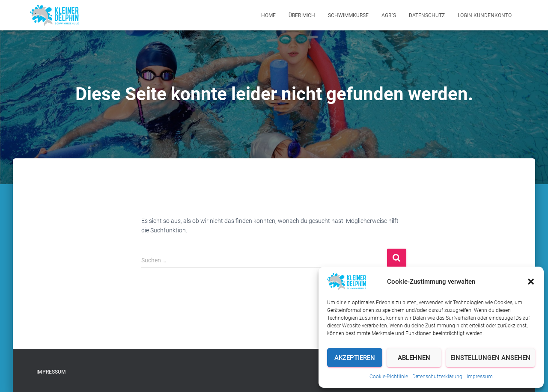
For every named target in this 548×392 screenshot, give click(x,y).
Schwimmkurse (348, 15)
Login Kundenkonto (485, 15)
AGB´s (389, 15)
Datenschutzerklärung (437, 377)
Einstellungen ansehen (490, 358)
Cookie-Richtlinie (389, 377)
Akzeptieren (355, 358)
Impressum (480, 377)
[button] (531, 282)
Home (268, 15)
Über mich (302, 15)
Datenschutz (427, 15)
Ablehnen (414, 358)
